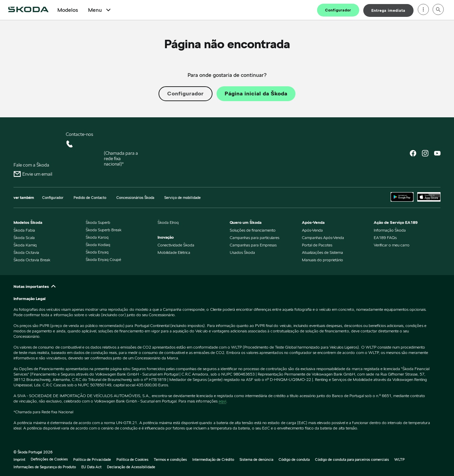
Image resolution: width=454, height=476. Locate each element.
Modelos (68, 10)
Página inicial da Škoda (256, 94)
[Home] (28, 10)
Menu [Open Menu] (100, 10)
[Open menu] (423, 10)
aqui (222, 401)
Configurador (338, 10)
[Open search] (438, 10)
